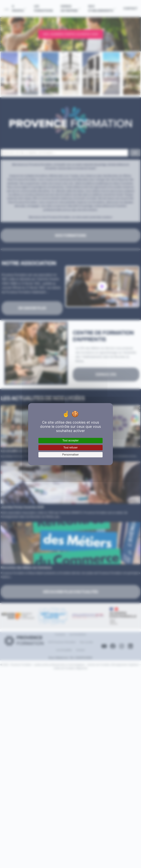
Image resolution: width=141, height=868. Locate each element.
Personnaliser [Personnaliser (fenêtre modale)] (71, 455)
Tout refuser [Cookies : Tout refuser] (70, 448)
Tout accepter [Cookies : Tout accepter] (70, 440)
